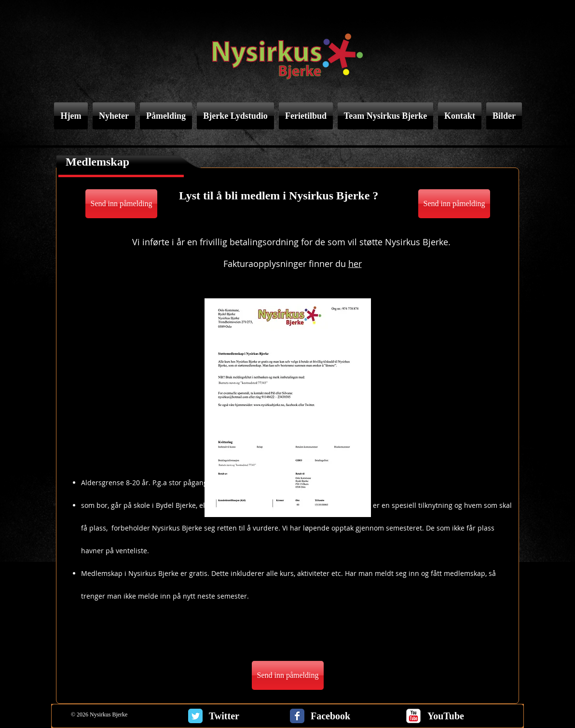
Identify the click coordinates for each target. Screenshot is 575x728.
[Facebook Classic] (297, 716)
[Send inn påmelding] (121, 204)
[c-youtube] (413, 716)
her (355, 264)
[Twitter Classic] (195, 716)
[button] (288, 408)
